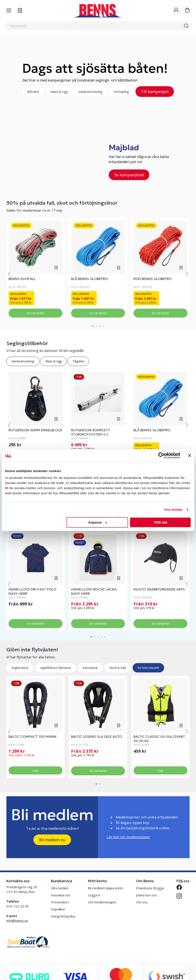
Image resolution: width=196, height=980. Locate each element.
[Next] (187, 274)
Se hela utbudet (148, 668)
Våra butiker (60, 888)
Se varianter (36, 313)
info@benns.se (17, 920)
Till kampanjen (155, 92)
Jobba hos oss (146, 895)
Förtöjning (121, 92)
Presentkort (60, 902)
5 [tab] (105, 637)
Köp (36, 770)
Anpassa (97, 522)
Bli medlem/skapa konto (106, 888)
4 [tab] (103, 326)
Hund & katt (118, 668)
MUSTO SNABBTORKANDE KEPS (159, 589)
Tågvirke (78, 361)
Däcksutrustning (91, 92)
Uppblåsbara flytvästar (56, 668)
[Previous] (9, 274)
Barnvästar (90, 668)
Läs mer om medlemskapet (128, 837)
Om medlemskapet (102, 902)
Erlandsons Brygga (150, 888)
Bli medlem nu (52, 840)
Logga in (94, 895)
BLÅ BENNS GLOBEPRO (89, 279)
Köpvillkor (58, 909)
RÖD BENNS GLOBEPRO (153, 279)
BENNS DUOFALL (22, 279)
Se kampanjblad (129, 175)
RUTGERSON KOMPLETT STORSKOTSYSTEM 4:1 (91, 432)
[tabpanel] (36, 269)
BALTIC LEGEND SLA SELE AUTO (97, 736)
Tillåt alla (160, 522)
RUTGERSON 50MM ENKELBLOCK (35, 430)
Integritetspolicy (63, 916)
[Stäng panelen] (190, 455)
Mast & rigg (59, 92)
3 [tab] (100, 326)
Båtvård (33, 92)
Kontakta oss (61, 895)
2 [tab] (96, 326)
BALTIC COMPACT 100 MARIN (33, 736)
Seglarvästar (20, 668)
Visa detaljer (173, 510)
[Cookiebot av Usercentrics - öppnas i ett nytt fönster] (161, 455)
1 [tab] (93, 326)
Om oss (142, 902)
